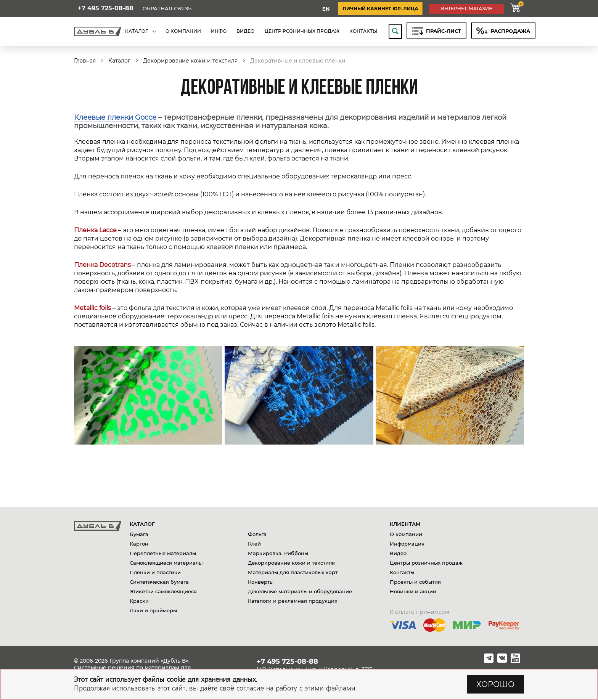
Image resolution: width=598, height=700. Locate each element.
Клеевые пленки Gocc (113, 117)
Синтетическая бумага (159, 582)
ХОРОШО (495, 684)
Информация (407, 544)
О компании (406, 534)
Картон (139, 544)
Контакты (402, 572)
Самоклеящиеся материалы (166, 563)
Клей (254, 544)
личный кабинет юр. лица (380, 9)
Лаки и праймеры (153, 610)
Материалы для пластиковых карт (293, 572)
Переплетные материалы (163, 553)
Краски (139, 601)
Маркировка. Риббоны (278, 553)
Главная (85, 61)
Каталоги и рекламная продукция (293, 601)
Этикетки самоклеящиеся (163, 591)
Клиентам (405, 524)
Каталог (119, 61)
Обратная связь (167, 9)
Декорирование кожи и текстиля (190, 61)
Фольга (257, 534)
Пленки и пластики (155, 572)
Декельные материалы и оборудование (300, 591)
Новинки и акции (413, 591)
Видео (398, 553)
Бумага (139, 534)
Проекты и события (415, 582)
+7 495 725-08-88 (106, 8)
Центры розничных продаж (426, 563)
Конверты (261, 582)
